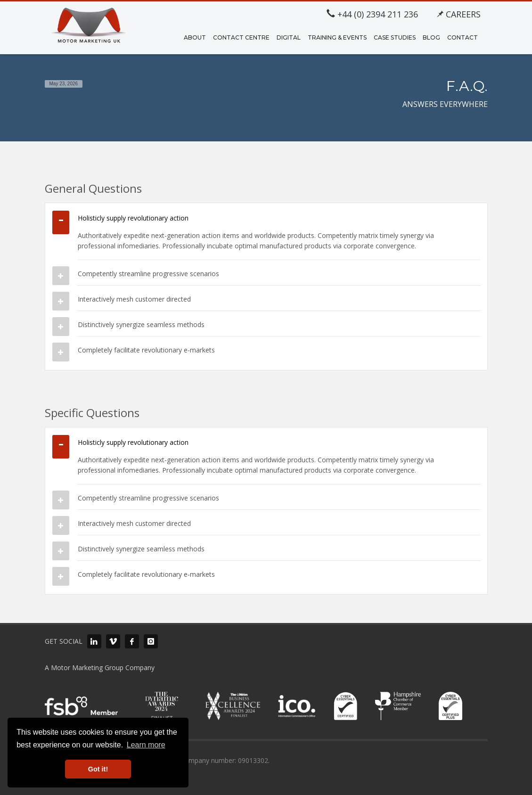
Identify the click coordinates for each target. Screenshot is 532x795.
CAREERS (459, 14)
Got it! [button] (98, 769)
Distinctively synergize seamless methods (141, 324)
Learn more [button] (146, 745)
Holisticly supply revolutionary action (133, 218)
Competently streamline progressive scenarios (148, 274)
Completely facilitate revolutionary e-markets (146, 350)
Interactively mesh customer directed (134, 299)
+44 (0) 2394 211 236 (372, 14)
